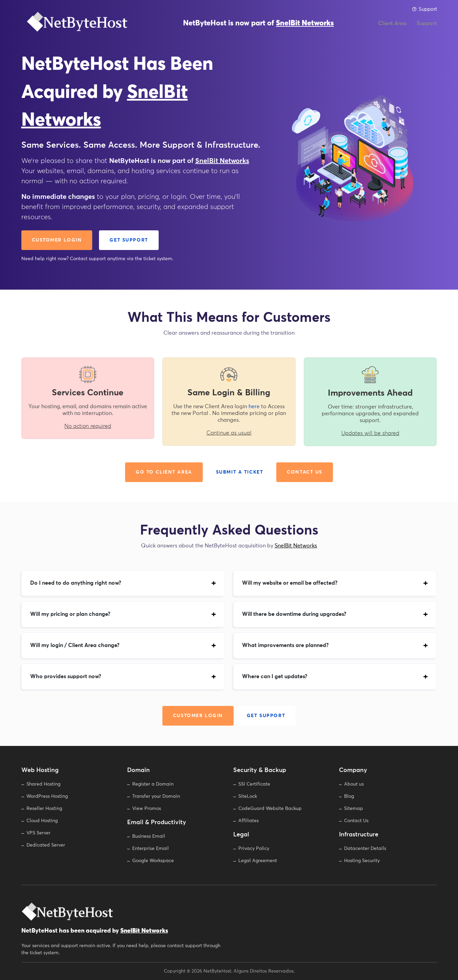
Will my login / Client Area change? (75, 645)
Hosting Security (362, 861)
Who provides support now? (66, 676)
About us (354, 784)
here (254, 406)
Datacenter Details (365, 849)
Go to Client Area (164, 472)
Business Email (149, 836)
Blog (349, 796)
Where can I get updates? (275, 676)
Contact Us (305, 472)
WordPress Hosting (47, 796)
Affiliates (248, 821)
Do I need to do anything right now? (76, 583)
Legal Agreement (258, 861)
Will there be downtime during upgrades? (294, 614)
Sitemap (354, 809)
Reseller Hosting (44, 809)
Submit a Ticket (240, 472)
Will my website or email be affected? (290, 583)
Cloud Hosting (42, 821)
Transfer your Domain (156, 796)
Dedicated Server (46, 845)
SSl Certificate (254, 784)
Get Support (129, 240)
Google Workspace (153, 861)
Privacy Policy (254, 849)
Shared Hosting (43, 784)
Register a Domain (153, 784)
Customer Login (57, 240)
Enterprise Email (151, 849)
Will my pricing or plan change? (70, 614)
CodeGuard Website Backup (270, 809)
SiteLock (248, 796)
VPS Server (38, 833)
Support (424, 9)
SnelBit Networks (305, 27)
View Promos (147, 809)
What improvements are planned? (285, 645)
